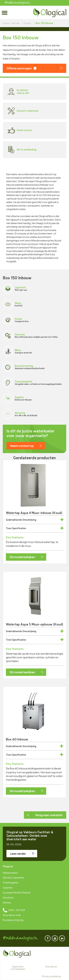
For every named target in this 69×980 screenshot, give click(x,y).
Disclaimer (51, 967)
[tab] (35, 520)
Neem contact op (22, 446)
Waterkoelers (10, 873)
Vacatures (8, 898)
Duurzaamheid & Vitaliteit (17, 893)
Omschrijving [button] (29, 520)
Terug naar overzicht (49, 815)
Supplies (8, 888)
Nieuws (7, 902)
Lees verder (18, 853)
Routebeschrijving (13, 920)
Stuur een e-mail (12, 915)
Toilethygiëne (10, 883)
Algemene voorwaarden (18, 968)
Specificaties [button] (19, 528)
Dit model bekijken (22, 557)
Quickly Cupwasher (14, 878)
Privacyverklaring (51, 976)
